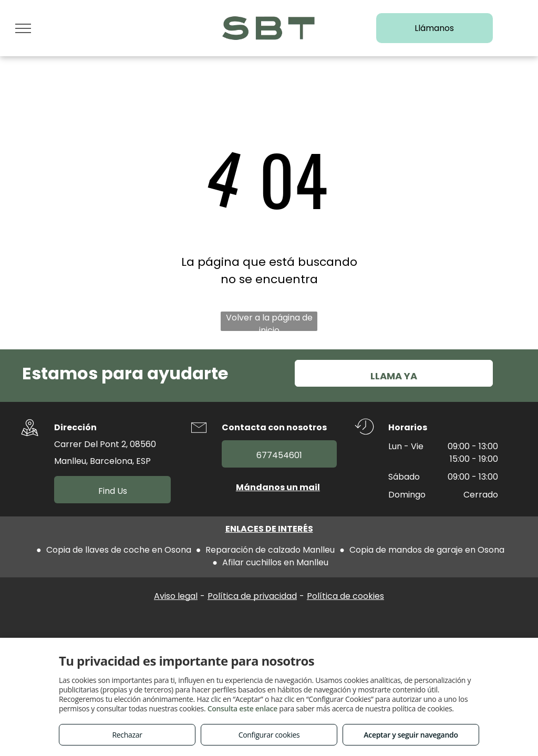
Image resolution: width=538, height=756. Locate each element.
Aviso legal (176, 596)
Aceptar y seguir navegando (411, 735)
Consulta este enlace (242, 708)
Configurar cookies (269, 735)
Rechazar (127, 735)
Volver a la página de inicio (269, 321)
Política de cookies (345, 596)
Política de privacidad (252, 596)
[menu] (23, 28)
